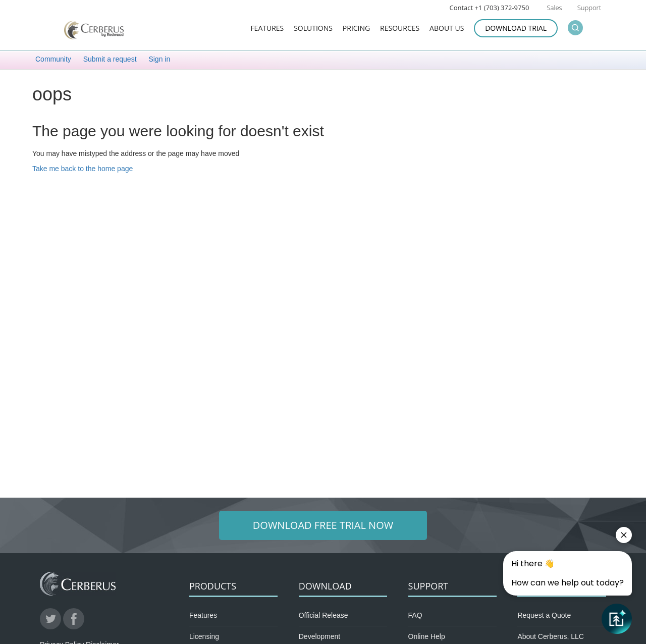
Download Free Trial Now (323, 525)
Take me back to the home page (83, 169)
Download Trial (516, 28)
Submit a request (110, 59)
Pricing (356, 29)
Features (267, 29)
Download (325, 586)
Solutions (313, 29)
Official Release (324, 615)
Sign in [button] (159, 59)
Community (53, 59)
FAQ (415, 615)
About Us (447, 29)
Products (213, 586)
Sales (554, 8)
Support (589, 8)
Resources (400, 29)
